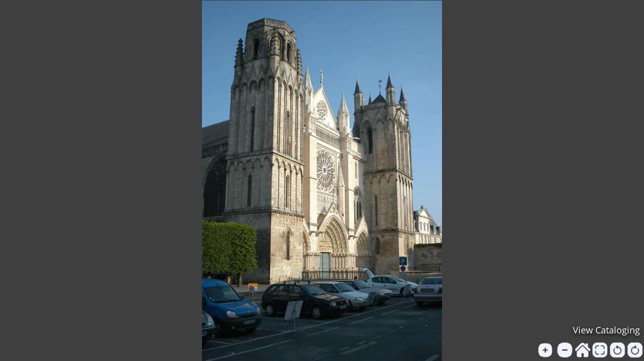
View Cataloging (606, 330)
